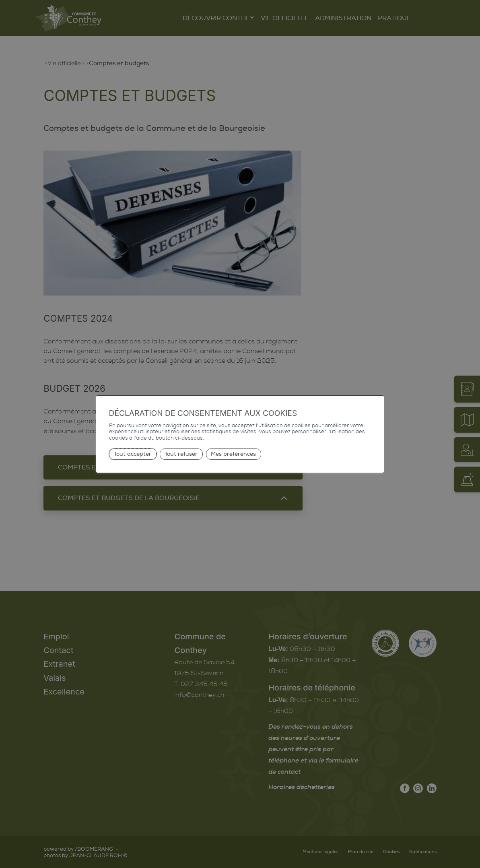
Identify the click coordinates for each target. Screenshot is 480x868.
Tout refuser (181, 454)
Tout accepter (133, 454)
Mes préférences (233, 454)
